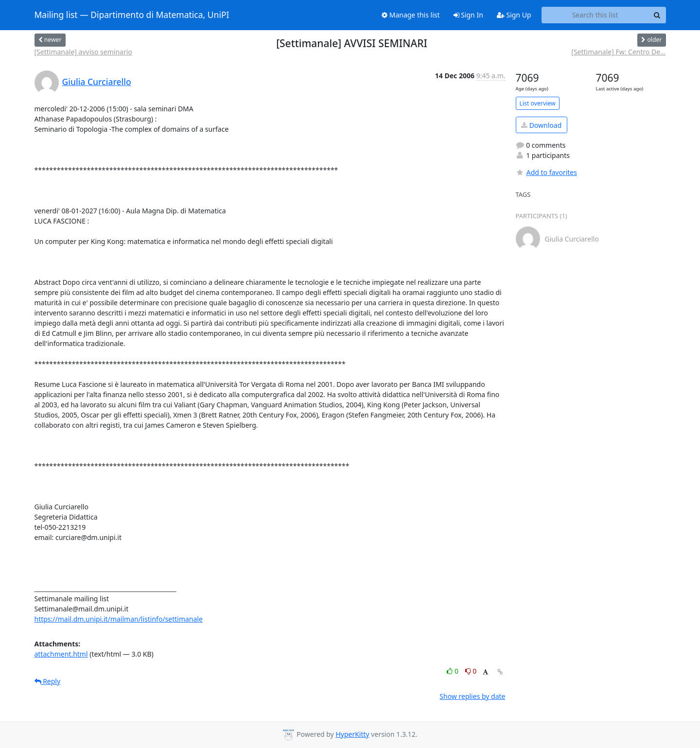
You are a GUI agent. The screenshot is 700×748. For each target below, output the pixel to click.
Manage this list (411, 15)
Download (541, 125)
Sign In (468, 15)
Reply (48, 681)
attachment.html (61, 654)
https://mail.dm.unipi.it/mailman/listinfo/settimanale (119, 619)
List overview (538, 103)
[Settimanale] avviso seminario (83, 52)
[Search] (657, 15)
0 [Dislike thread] (471, 671)
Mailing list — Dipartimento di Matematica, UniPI (132, 15)
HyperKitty (352, 734)
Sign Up (514, 15)
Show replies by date (472, 696)
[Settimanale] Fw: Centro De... (618, 52)
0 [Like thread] (453, 671)
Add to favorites (546, 172)
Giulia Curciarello (97, 82)
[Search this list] (595, 15)
